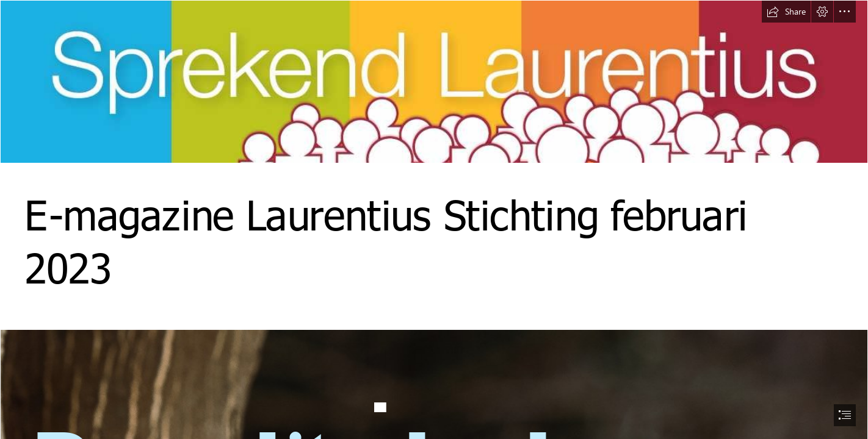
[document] (434, 220)
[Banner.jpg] (434, 82)
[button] (786, 12)
